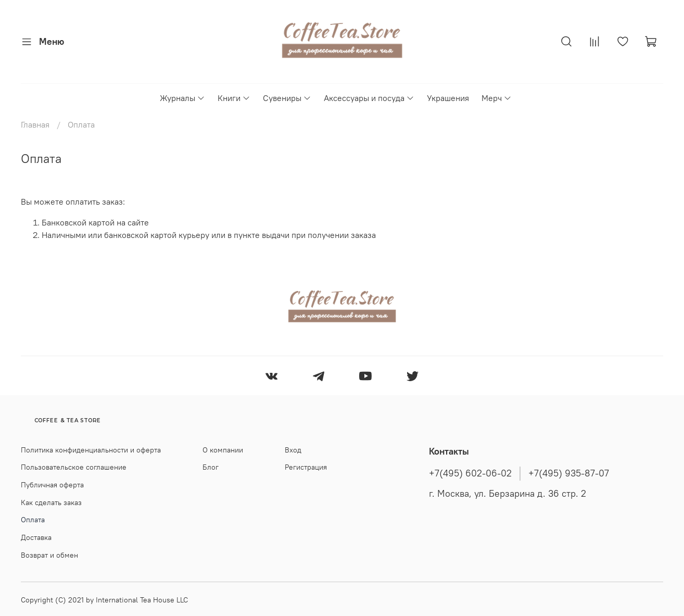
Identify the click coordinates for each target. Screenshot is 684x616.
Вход (293, 450)
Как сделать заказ (51, 502)
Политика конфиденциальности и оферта (91, 450)
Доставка (36, 537)
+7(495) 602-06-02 (470, 473)
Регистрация (306, 467)
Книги (234, 98)
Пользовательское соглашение (74, 467)
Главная (35, 124)
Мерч (497, 98)
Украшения (448, 98)
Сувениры (287, 98)
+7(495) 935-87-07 (569, 473)
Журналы (182, 98)
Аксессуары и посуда (369, 98)
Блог (211, 467)
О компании (223, 450)
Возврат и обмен (49, 555)
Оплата (33, 520)
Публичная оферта (52, 485)
